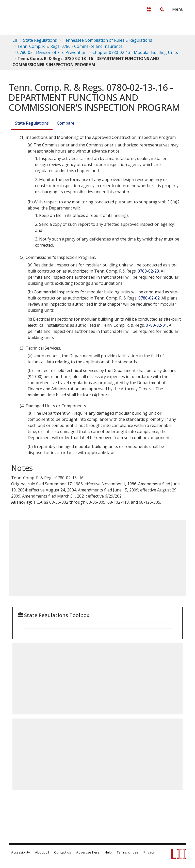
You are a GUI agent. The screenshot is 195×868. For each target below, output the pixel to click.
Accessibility (21, 852)
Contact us (63, 852)
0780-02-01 (156, 325)
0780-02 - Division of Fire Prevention (52, 52)
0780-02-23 (148, 271)
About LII (42, 852)
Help (108, 852)
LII (15, 40)
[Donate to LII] (149, 9)
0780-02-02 (149, 298)
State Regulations (40, 40)
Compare (66, 123)
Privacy (149, 852)
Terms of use (128, 852)
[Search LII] (162, 9)
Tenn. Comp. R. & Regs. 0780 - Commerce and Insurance (70, 46)
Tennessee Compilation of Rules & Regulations (107, 40)
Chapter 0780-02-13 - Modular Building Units (135, 52)
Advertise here (88, 852)
